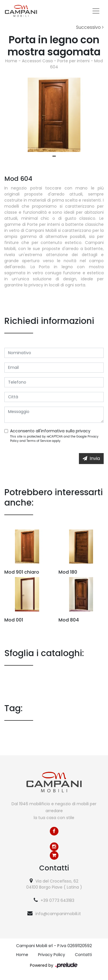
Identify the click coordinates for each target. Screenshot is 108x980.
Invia (91, 458)
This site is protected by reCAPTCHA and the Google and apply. (54, 439)
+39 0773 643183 (57, 900)
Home (11, 61)
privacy (83, 431)
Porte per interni (73, 61)
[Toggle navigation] (96, 11)
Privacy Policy (52, 955)
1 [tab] (54, 156)
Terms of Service (39, 441)
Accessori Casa (37, 61)
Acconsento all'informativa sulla (50, 431)
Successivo (90, 27)
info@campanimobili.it (58, 914)
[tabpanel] (54, 115)
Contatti (83, 955)
